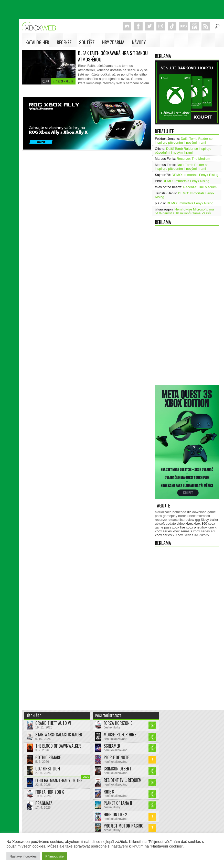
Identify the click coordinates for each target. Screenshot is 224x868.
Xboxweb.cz (40, 26)
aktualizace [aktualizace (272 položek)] (163, 512)
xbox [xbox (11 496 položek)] (189, 523)
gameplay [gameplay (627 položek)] (170, 516)
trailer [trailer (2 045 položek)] (214, 520)
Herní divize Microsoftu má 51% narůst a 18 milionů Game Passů (184, 211)
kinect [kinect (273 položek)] (191, 516)
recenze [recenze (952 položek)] (161, 520)
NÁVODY (139, 42)
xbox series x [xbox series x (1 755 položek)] (165, 535)
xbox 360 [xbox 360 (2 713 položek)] (200, 523)
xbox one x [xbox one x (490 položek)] (209, 527)
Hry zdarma (113, 42)
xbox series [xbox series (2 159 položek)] (163, 531)
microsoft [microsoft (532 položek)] (203, 516)
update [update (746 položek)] (171, 523)
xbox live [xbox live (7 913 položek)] (179, 527)
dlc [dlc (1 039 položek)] (189, 512)
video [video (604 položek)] (181, 523)
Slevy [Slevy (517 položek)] (205, 520)
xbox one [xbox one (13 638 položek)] (193, 527)
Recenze (64, 42)
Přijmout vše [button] (55, 856)
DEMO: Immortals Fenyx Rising (195, 175)
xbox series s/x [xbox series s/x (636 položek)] (204, 531)
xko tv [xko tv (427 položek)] (205, 535)
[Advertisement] (176, 307)
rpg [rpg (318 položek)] (198, 520)
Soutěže (87, 42)
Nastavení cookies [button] (23, 856)
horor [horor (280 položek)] (182, 516)
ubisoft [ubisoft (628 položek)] (160, 523)
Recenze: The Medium (193, 159)
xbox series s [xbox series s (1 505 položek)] (182, 531)
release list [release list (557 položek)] (176, 520)
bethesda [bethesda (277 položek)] (179, 512)
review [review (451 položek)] (189, 520)
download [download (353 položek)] (199, 512)
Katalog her (37, 42)
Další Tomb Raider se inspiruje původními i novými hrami (184, 141)
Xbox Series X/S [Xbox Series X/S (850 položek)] (188, 535)
